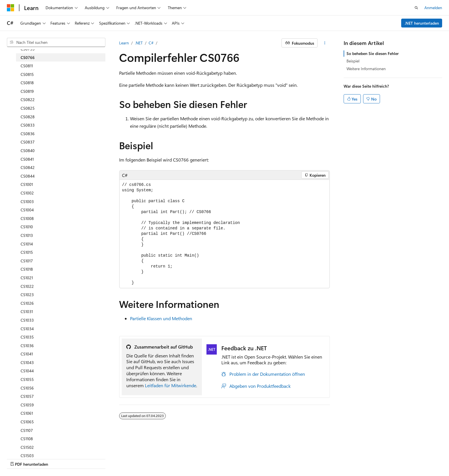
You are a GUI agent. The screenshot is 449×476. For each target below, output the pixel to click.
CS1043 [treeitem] (27, 362)
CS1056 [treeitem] (27, 388)
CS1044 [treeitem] (27, 371)
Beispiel (353, 61)
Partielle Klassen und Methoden (161, 318)
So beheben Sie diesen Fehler (373, 53)
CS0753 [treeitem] (28, 49)
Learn (124, 43)
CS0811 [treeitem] (27, 66)
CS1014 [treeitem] (27, 244)
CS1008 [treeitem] (27, 218)
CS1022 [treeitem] (27, 286)
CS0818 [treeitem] (27, 83)
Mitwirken (120, 458)
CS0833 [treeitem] (28, 125)
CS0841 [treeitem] (27, 159)
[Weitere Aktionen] (325, 43)
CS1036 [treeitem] (27, 346)
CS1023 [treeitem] (27, 295)
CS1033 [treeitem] (27, 320)
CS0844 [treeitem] (28, 176)
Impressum (225, 458)
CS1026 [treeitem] (27, 303)
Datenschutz (146, 458)
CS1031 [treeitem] (27, 311)
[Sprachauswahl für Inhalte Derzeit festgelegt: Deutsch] (20, 445)
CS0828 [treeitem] (28, 117)
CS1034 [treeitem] (27, 329)
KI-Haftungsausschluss (27, 458)
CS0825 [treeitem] (28, 108)
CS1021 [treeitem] (27, 278)
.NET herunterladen (422, 23)
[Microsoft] (11, 8)
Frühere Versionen (69, 458)
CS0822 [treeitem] (28, 100)
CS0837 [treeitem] (28, 142)
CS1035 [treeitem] (27, 337)
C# (151, 43)
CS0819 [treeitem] (27, 91)
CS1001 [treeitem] (27, 184)
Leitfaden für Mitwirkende (171, 385)
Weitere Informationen (366, 69)
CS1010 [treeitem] (27, 227)
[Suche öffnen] (416, 8)
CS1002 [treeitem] (27, 193)
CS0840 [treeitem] (28, 151)
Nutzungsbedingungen (188, 458)
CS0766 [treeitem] (28, 57)
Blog (96, 458)
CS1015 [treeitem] (27, 252)
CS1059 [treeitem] (27, 405)
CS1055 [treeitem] (27, 379)
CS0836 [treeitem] (28, 134)
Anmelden (433, 8)
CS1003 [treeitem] (27, 201)
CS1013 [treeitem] (27, 235)
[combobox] (56, 42)
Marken (253, 458)
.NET (139, 43)
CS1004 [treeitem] (27, 210)
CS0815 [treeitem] (27, 74)
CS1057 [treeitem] (27, 396)
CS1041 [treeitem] (27, 354)
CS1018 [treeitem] (27, 269)
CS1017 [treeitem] (27, 261)
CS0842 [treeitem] (28, 167)
